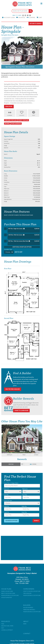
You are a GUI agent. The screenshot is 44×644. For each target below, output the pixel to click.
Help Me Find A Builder (13, 389)
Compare (32, 18)
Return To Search (36, 24)
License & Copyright (7, 630)
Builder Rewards (28, 608)
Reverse (7, 124)
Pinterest (23, 15)
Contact (27, 634)
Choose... (8, 252)
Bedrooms (7, 489)
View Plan (11, 464)
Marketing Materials (29, 610)
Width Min (6, 506)
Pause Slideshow (16, 124)
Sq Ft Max (25, 495)
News (25, 624)
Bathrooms (25, 489)
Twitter (28, 15)
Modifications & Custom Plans (10, 595)
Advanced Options (11, 521)
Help (3, 628)
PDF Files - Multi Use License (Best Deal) (24, 241)
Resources (6, 621)
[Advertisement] (22, 548)
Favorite (22, 115)
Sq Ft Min (6, 495)
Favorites (22, 18)
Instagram (30, 15)
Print (34, 115)
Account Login (9, 18)
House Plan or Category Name (11, 483)
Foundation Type (8, 249)
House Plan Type (8, 501)
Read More (9, 106)
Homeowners (29, 589)
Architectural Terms (7, 626)
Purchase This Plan (11, 120)
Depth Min (7, 512)
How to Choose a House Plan (32, 591)
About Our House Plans (8, 593)
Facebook (25, 15)
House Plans (6, 589)
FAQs (3, 624)
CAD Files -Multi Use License (24, 235)
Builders (27, 605)
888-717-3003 (17, 15)
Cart (40, 18)
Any (7, 492)
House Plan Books (7, 598)
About (26, 621)
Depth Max (24, 512)
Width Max (24, 506)
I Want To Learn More (21, 411)
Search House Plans (7, 591)
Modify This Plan (23, 120)
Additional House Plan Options (22, 247)
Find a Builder (27, 593)
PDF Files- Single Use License (24, 229)
